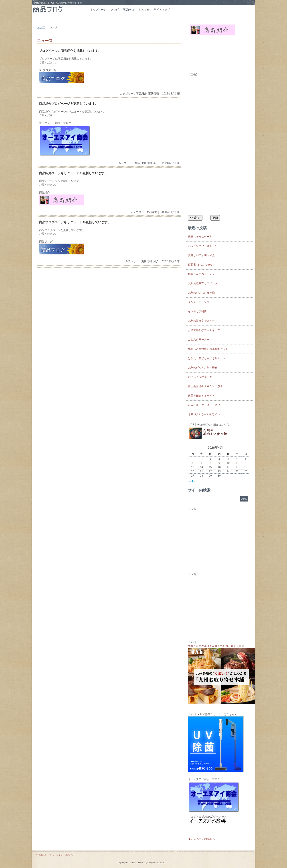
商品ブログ (60, 13)
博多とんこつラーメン (201, 274)
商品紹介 (141, 94)
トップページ (98, 10)
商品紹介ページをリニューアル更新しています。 (73, 173)
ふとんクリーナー (199, 340)
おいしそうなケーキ (200, 377)
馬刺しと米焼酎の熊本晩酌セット (208, 349)
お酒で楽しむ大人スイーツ (204, 330)
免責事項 (41, 855)
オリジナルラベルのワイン (204, 414)
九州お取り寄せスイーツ (203, 283)
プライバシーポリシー (63, 855)
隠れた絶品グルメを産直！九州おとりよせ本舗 (216, 646)
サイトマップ (162, 10)
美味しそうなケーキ (200, 237)
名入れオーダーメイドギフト (205, 405)
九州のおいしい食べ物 (201, 293)
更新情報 (154, 94)
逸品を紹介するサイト (201, 396)
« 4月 (193, 481)
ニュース (45, 41)
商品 (137, 163)
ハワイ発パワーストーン (203, 246)
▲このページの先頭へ (202, 839)
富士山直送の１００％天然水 (205, 386)
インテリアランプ (199, 302)
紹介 (156, 163)
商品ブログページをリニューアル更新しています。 (75, 222)
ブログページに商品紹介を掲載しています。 (70, 51)
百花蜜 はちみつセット (202, 265)
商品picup (129, 10)
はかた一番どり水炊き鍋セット (207, 358)
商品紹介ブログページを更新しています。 (69, 104)
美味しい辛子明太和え (201, 255)
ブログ (115, 10)
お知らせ (144, 10)
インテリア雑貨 (197, 311)
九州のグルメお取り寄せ (203, 368)
